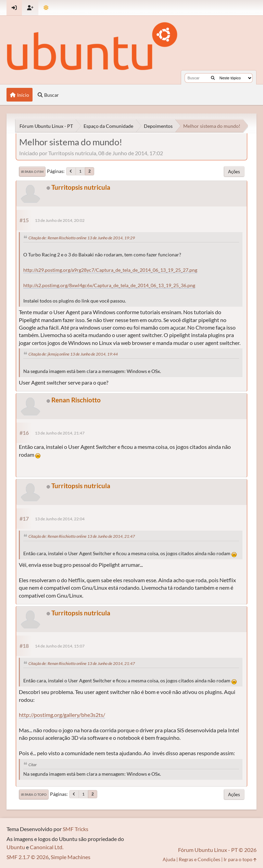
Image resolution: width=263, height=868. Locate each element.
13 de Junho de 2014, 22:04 (60, 519)
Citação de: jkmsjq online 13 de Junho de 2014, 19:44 (73, 354)
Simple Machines (71, 857)
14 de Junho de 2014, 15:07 (60, 646)
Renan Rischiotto (76, 400)
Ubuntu (16, 847)
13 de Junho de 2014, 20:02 (60, 220)
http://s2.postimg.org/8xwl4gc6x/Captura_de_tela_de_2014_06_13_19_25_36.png (109, 285)
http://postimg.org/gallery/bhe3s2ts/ (62, 715)
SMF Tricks (76, 829)
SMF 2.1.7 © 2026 (28, 857)
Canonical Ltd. (47, 847)
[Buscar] (213, 78)
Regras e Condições (199, 859)
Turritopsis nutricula (81, 187)
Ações (234, 172)
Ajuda (169, 859)
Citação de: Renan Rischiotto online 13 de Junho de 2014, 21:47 (82, 536)
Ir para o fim (32, 172)
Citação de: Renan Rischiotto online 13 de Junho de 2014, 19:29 (82, 238)
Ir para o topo (34, 794)
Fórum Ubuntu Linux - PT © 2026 (217, 850)
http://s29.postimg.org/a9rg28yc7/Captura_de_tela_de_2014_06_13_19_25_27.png (110, 270)
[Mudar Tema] (46, 8)
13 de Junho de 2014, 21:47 (60, 433)
